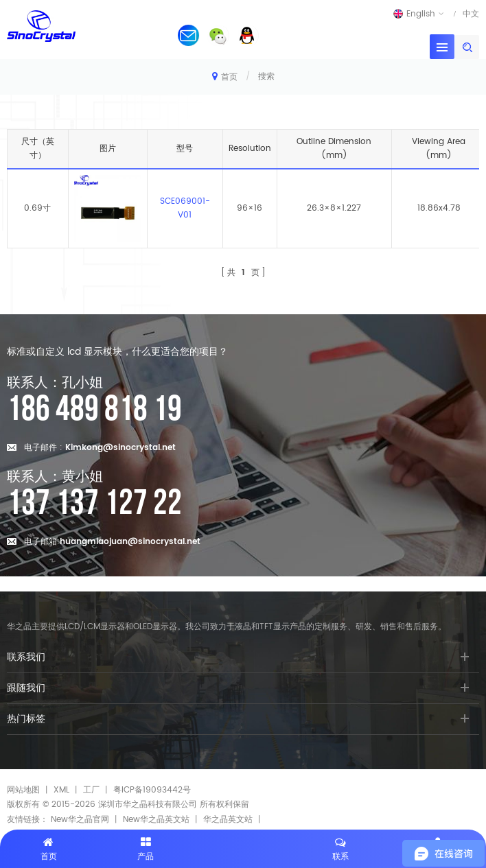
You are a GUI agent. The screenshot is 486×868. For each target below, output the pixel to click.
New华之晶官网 (80, 820)
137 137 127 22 (94, 504)
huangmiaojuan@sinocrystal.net (130, 542)
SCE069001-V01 (185, 208)
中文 (471, 14)
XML (61, 790)
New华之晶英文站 (156, 820)
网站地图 (23, 790)
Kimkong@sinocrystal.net (120, 448)
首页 (225, 77)
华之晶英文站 (228, 820)
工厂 (91, 790)
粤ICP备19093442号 (152, 790)
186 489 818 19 (94, 410)
